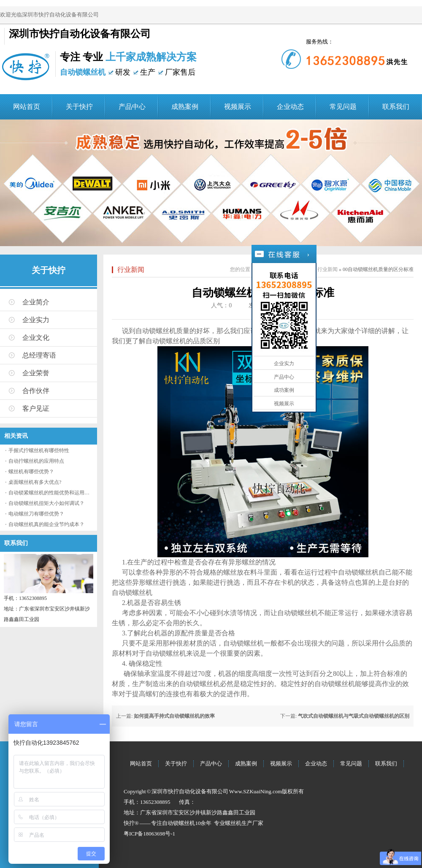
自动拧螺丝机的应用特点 (36, 461)
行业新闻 (131, 270)
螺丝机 (233, 823)
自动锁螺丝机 (179, 823)
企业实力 (36, 320)
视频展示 (238, 107)
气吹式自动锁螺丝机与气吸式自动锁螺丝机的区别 (354, 716)
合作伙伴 (36, 391)
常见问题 (343, 107)
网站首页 (27, 107)
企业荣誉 (36, 373)
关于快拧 (79, 107)
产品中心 (132, 107)
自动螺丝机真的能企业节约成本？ (46, 524)
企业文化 (36, 338)
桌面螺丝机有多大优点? (35, 482)
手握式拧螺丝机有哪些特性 (39, 450)
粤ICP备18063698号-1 (149, 834)
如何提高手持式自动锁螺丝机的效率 (174, 716)
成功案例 (284, 390)
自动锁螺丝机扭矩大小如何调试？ (46, 503)
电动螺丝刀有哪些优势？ (36, 514)
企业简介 (36, 302)
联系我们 (396, 107)
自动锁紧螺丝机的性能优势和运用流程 (51, 493)
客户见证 (36, 408)
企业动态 (290, 107)
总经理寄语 (39, 355)
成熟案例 (185, 107)
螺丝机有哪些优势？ (31, 472)
